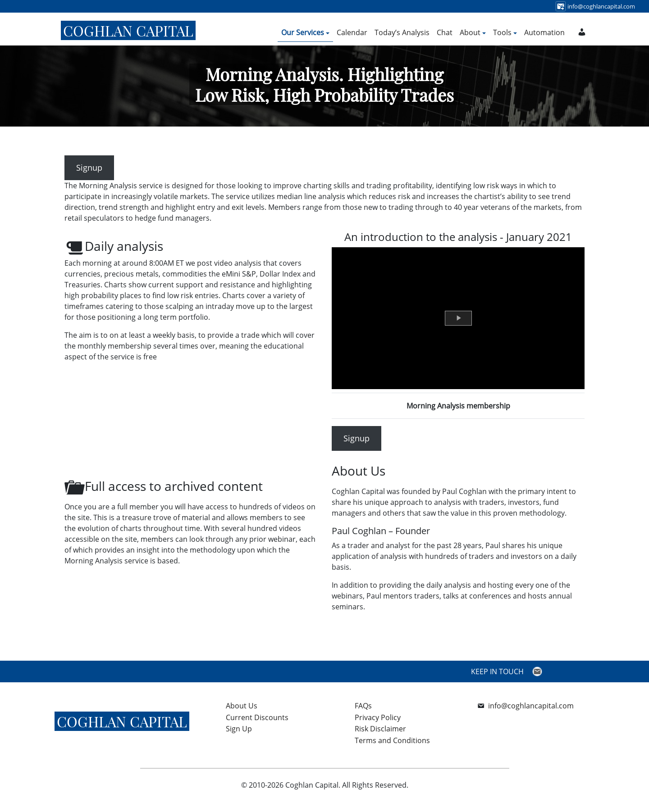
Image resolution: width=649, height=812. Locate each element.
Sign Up (239, 729)
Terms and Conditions (392, 740)
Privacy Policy (378, 717)
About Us (242, 706)
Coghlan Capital (128, 30)
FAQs (363, 706)
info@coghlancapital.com (531, 706)
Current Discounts (257, 717)
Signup (89, 168)
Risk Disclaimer (380, 729)
